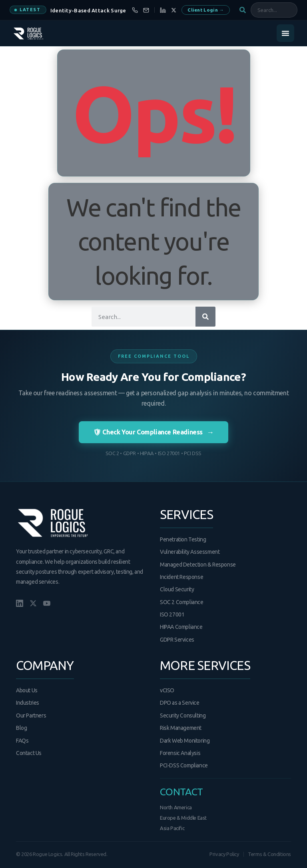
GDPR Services (177, 640)
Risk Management (181, 728)
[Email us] (146, 10)
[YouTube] (47, 603)
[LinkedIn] (163, 10)
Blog (21, 728)
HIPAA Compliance (181, 627)
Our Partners (31, 715)
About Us (27, 690)
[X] (174, 10)
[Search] (205, 317)
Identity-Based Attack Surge (88, 10)
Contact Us (29, 753)
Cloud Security (177, 589)
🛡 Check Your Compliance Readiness (153, 432)
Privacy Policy (224, 854)
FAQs (22, 741)
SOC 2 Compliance (182, 602)
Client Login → (206, 10)
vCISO (167, 690)
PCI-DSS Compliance (184, 765)
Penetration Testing (183, 539)
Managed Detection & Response (198, 565)
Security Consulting (183, 715)
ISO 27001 (172, 614)
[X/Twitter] (33, 603)
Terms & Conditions (269, 854)
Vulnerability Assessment (190, 552)
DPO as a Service (180, 703)
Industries (28, 703)
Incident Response (181, 577)
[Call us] (135, 10)
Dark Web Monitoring (185, 741)
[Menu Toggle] (285, 33)
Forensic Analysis (180, 753)
